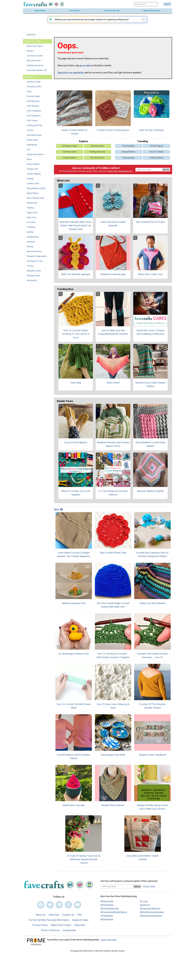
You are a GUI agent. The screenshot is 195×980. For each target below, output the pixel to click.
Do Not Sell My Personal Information (49, 926)
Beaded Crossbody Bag (113, 280)
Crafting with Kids (34, 127)
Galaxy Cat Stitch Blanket (152, 609)
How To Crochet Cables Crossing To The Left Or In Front (76, 340)
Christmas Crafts (34, 89)
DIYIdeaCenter (107, 922)
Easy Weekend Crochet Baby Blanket (150, 450)
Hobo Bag (76, 388)
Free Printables (129, 152)
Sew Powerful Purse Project (150, 228)
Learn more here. (109, 945)
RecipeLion (145, 911)
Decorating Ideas (34, 137)
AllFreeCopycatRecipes (150, 914)
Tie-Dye (30, 268)
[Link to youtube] (78, 911)
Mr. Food (144, 907)
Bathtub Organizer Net (74, 609)
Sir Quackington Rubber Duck (74, 660)
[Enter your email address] (117, 892)
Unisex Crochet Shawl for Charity (74, 138)
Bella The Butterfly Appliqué (76, 280)
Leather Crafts (33, 186)
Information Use (125, 177)
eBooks (30, 53)
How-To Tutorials (156, 158)
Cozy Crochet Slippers (76, 448)
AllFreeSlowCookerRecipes (152, 918)
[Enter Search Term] (146, 5)
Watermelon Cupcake (74, 811)
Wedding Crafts (34, 278)
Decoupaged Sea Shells (113, 761)
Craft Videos (32, 123)
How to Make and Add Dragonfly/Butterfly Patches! (113, 338)
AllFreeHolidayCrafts (110, 914)
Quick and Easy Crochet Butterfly (113, 230)
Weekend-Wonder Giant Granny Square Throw (113, 450)
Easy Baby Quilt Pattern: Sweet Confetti (143, 863)
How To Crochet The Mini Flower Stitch (74, 712)
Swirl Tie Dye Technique (152, 136)
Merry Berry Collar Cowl (150, 280)
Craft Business (33, 103)
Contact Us (68, 921)
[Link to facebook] (41, 911)
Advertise (54, 921)
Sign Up (166, 175)
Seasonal (31, 244)
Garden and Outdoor (35, 157)
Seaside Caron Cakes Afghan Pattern (150, 390)
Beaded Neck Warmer (113, 811)
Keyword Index (80, 926)
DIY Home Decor (97, 163)
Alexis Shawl (113, 388)
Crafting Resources (35, 68)
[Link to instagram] (68, 911)
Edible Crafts (32, 142)
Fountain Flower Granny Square (113, 136)
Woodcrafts (32, 283)
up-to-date (85, 71)
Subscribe (31, 37)
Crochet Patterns (70, 163)
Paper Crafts (32, 215)
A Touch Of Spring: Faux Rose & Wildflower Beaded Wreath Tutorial (84, 865)
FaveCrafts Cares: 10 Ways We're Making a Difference (150, 338)
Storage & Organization (37, 258)
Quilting (30, 234)
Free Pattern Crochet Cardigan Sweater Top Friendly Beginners (74, 560)
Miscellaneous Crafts (36, 190)
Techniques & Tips (35, 263)
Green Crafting (33, 166)
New (58, 515)
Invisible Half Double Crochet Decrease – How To (152, 661)
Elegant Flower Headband (152, 761)
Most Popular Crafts (36, 200)
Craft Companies (34, 113)
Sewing (30, 249)
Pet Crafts (31, 224)
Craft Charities (33, 108)
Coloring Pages (33, 98)
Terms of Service (50, 936)
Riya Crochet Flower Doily (113, 558)
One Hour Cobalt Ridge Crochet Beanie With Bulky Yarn (113, 611)
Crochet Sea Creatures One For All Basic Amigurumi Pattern (152, 560)
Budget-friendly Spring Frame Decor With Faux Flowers (152, 813)
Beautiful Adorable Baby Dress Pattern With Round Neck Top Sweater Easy (76, 231)
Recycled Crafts (34, 63)
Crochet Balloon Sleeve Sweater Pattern (74, 762)
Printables (31, 229)
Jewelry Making (34, 176)
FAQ (79, 921)
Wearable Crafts (34, 273)
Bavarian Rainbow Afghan (150, 497)
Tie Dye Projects (156, 152)
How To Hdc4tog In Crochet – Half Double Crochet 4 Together (113, 661)
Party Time (31, 220)
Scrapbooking (33, 239)
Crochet (30, 132)
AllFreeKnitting (107, 911)
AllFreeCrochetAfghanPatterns (114, 918)
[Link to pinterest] (59, 911)
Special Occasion (34, 253)
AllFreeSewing (107, 925)
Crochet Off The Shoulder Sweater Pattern (152, 712)
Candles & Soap (34, 84)
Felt (28, 152)
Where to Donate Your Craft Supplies (76, 499)
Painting (30, 210)
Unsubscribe (69, 936)
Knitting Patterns (156, 163)
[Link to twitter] (50, 911)
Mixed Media (32, 195)
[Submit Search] (167, 5)
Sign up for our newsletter (71, 78)
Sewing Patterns (129, 158)
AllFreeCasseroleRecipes (151, 922)
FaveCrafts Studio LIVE (37, 72)
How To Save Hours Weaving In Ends (113, 712)
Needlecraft (32, 205)
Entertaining (32, 147)
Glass (29, 161)
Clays (29, 94)
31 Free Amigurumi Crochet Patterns (113, 499)
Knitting (30, 181)
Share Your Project (35, 48)
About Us (41, 921)
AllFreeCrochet (107, 907)
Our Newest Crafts (35, 58)
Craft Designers (34, 118)
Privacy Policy (113, 177)
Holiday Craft (32, 171)
